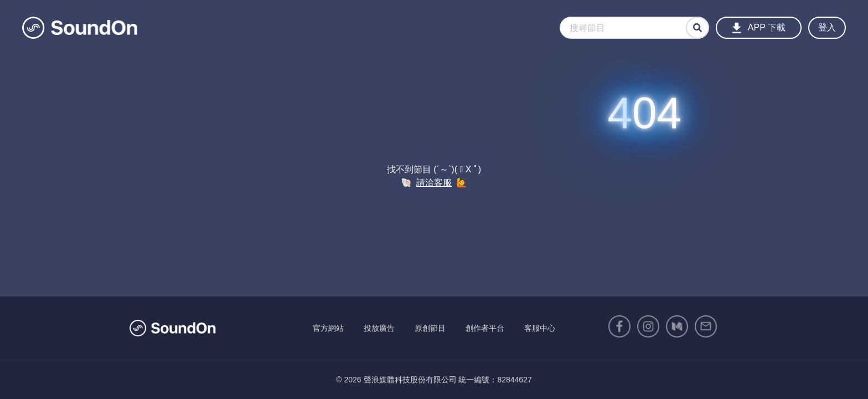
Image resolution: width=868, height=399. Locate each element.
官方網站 (328, 328)
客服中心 (540, 328)
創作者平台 (485, 328)
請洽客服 (434, 183)
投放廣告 (379, 328)
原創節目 (430, 328)
